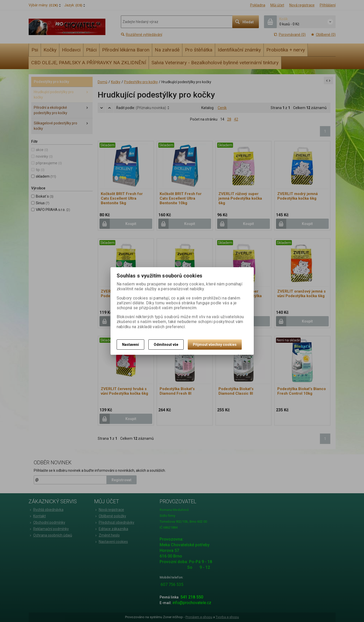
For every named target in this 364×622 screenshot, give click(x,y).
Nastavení (130, 345)
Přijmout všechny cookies (215, 345)
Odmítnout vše (166, 345)
